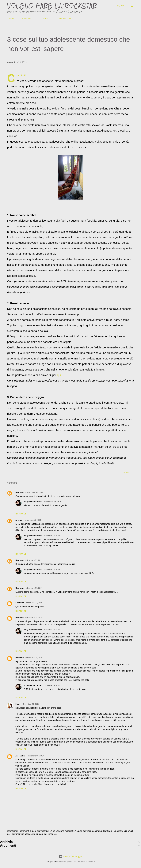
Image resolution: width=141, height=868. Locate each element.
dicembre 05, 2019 (36, 756)
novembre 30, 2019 (34, 492)
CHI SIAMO (26, 18)
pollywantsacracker (33, 501)
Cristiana (20, 603)
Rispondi (21, 514)
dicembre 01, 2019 (34, 560)
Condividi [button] (126, 472)
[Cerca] (121, 6)
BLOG (10, 18)
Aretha (19, 520)
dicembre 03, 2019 (34, 617)
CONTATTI (44, 18)
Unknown (20, 492)
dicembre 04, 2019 (52, 535)
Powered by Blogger (70, 856)
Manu (18, 704)
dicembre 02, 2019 (34, 603)
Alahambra (20, 756)
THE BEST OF (63, 18)
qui (59, 375)
